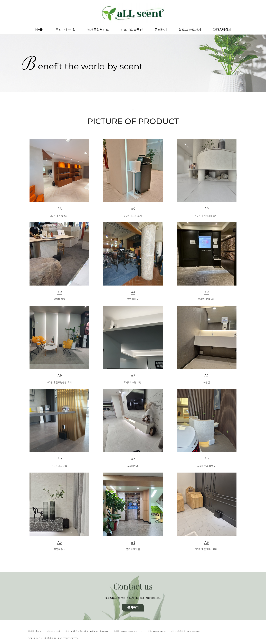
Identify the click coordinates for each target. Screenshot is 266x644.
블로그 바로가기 (190, 30)
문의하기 (161, 30)
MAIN (39, 30)
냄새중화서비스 (98, 30)
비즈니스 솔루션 (132, 30)
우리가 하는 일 (65, 30)
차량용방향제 (222, 30)
